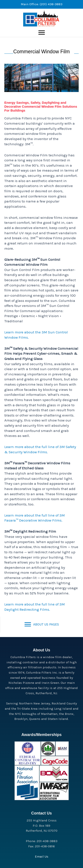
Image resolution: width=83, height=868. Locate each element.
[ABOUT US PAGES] (42, 624)
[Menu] (42, 33)
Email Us (42, 856)
